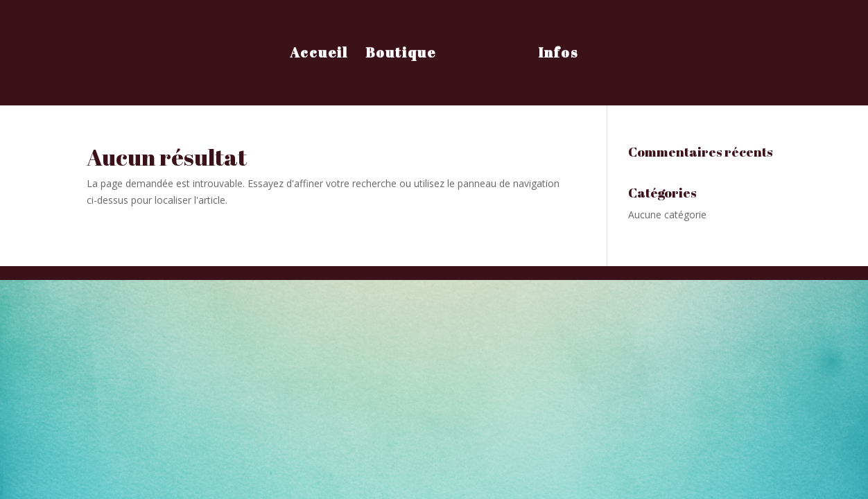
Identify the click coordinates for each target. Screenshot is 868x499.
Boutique (401, 55)
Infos (558, 55)
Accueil (319, 55)
